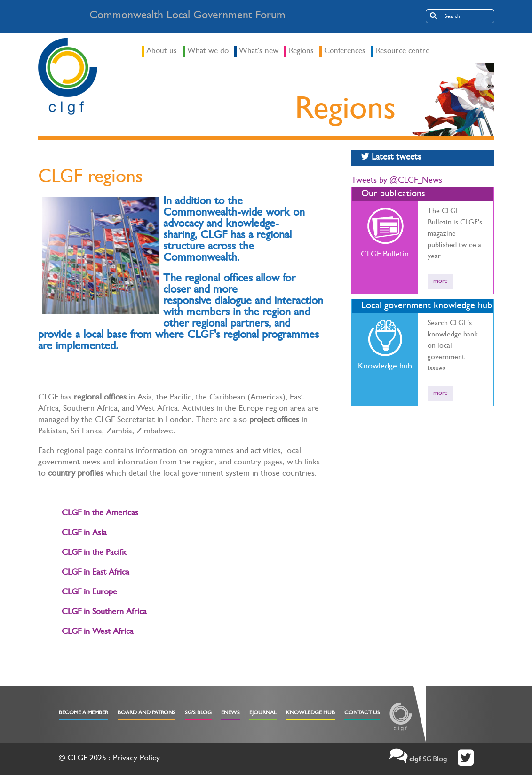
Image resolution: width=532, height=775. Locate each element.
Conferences (345, 52)
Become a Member (83, 713)
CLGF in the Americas (100, 514)
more (441, 281)
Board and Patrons (147, 713)
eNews (230, 713)
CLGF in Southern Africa (104, 613)
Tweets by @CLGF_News (397, 181)
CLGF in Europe (89, 593)
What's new (259, 52)
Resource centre (403, 52)
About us (162, 52)
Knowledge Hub (310, 713)
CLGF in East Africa (95, 573)
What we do (208, 52)
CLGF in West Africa (98, 632)
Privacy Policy (136, 759)
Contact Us (362, 713)
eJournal (263, 713)
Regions (301, 52)
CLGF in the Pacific (95, 553)
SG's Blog (198, 713)
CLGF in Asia (84, 534)
